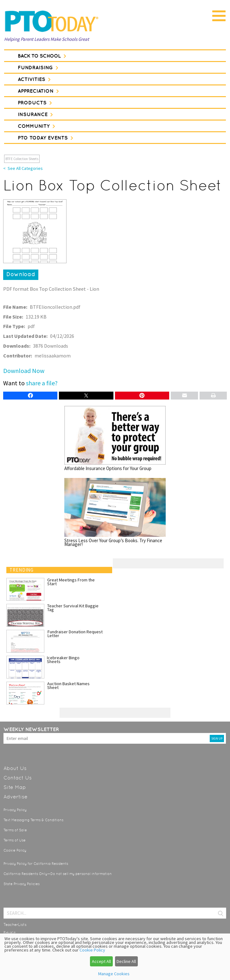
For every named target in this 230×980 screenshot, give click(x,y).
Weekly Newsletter (31, 729)
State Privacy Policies (22, 884)
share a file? (42, 383)
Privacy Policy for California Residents (36, 864)
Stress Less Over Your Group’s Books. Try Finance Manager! (115, 512)
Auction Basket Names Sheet (68, 685)
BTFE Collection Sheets (22, 159)
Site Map (15, 787)
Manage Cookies (114, 974)
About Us (15, 768)
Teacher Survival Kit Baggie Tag (73, 608)
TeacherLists (15, 925)
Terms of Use (15, 840)
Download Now (24, 371)
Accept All (101, 961)
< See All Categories (23, 168)
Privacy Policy (15, 810)
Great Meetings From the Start (71, 582)
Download (21, 274)
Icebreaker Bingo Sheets (63, 660)
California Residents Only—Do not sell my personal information (58, 874)
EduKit (10, 933)
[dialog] (115, 957)
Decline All (126, 961)
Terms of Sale (15, 830)
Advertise (16, 797)
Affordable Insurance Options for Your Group (115, 438)
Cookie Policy (15, 850)
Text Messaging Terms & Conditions (33, 820)
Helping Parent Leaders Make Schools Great (47, 39)
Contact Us (18, 778)
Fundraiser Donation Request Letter (75, 634)
